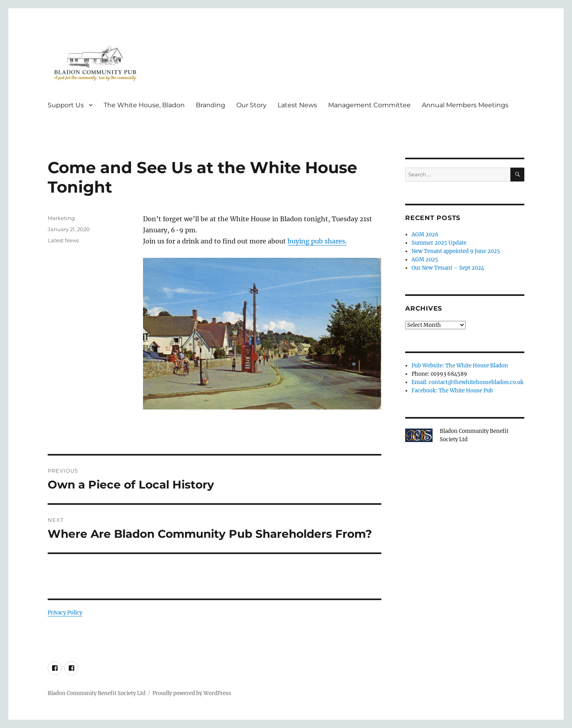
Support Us (66, 105)
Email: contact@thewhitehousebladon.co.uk (468, 382)
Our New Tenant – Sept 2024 (448, 268)
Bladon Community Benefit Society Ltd (97, 693)
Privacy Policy (65, 613)
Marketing (61, 218)
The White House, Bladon (144, 105)
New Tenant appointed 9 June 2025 (456, 251)
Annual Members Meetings (465, 105)
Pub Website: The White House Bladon (460, 366)
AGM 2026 (425, 235)
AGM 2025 (425, 260)
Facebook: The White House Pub (452, 391)
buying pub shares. (317, 241)
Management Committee (369, 105)
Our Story (251, 105)
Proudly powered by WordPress (192, 693)
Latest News (297, 105)
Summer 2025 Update (439, 243)
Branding (211, 105)
